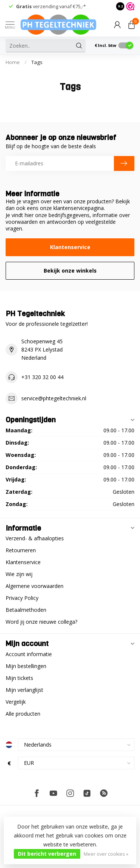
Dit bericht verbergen (47, 854)
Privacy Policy (22, 598)
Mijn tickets (19, 678)
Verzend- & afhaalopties (35, 538)
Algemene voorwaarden (35, 586)
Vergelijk (16, 702)
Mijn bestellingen (26, 666)
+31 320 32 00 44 (42, 377)
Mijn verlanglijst (24, 690)
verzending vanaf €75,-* (51, 6)
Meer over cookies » (106, 854)
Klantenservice (70, 247)
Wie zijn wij (19, 574)
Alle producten (23, 714)
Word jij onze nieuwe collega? (41, 622)
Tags (37, 62)
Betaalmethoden (26, 610)
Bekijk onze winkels (70, 271)
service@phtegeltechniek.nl (54, 398)
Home (13, 62)
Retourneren (21, 550)
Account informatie (29, 654)
